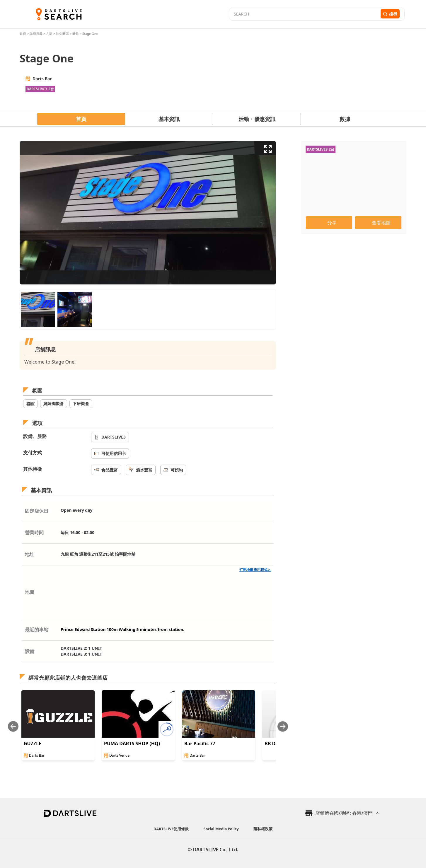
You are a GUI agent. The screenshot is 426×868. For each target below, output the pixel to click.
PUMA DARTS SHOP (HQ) (132, 743)
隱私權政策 (263, 829)
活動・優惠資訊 (257, 119)
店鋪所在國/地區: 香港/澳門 (344, 813)
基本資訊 (169, 119)
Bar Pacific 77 (200, 743)
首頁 (23, 34)
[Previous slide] (13, 726)
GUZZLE (33, 743)
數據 (345, 119)
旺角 (76, 34)
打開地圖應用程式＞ (255, 570)
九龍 (49, 34)
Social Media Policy (221, 829)
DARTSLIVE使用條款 (171, 829)
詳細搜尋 (36, 34)
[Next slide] (283, 726)
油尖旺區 (62, 34)
